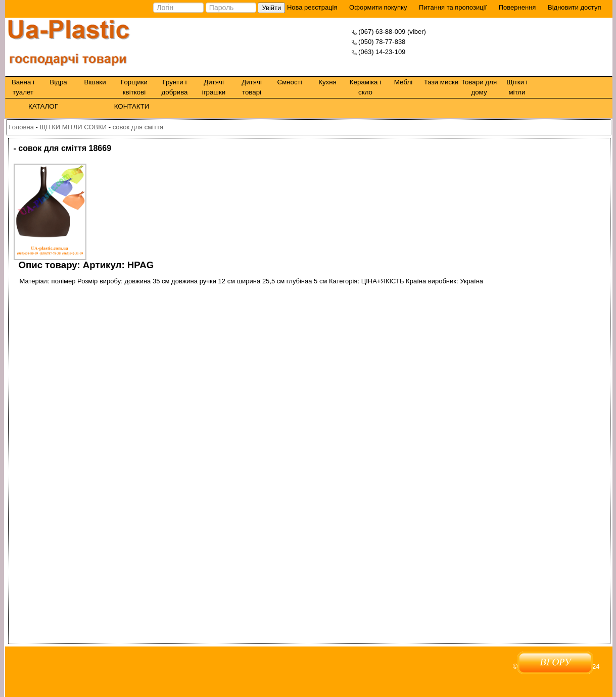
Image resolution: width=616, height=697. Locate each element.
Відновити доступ (575, 7)
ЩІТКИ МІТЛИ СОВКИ (73, 127)
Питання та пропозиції (453, 7)
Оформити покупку (378, 7)
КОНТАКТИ (132, 106)
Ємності (289, 82)
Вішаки (95, 82)
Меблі (403, 82)
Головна (21, 127)
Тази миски (441, 82)
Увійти (271, 8)
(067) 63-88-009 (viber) (392, 32)
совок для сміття (138, 127)
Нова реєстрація (311, 7)
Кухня (327, 82)
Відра (58, 82)
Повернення (517, 7)
